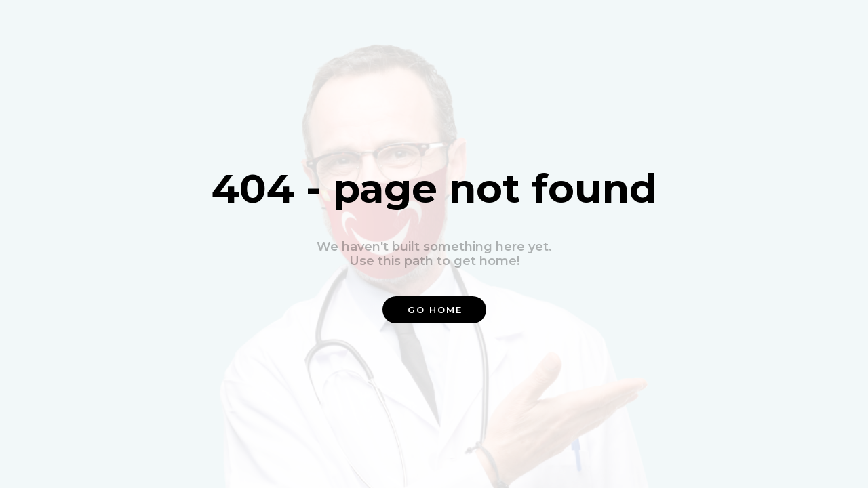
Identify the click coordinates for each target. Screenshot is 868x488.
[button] (434, 310)
